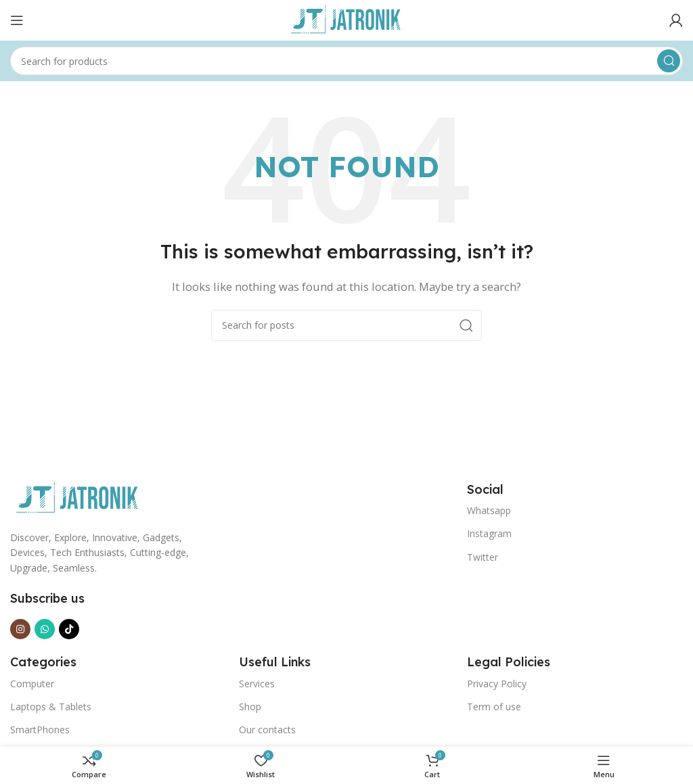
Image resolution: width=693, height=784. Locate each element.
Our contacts (267, 730)
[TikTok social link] (69, 629)
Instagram (489, 533)
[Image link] (78, 497)
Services (257, 684)
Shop (250, 707)
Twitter (483, 557)
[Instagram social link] (20, 629)
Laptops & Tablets (51, 707)
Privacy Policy (497, 684)
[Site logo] (346, 19)
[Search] (346, 61)
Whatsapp (489, 510)
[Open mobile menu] (17, 20)
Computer (32, 684)
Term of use (494, 707)
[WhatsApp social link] (45, 629)
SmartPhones (40, 730)
